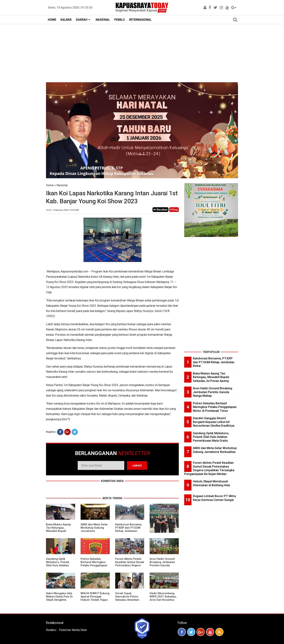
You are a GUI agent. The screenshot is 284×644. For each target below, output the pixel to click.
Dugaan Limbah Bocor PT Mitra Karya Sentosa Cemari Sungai (214, 498)
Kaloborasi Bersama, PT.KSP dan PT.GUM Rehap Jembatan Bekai (129, 529)
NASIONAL (103, 20)
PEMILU (120, 20)
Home (50, 185)
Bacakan (160, 210)
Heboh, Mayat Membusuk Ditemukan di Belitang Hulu (211, 483)
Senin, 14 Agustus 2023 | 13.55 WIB (62, 210)
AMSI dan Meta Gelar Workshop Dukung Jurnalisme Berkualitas (94, 529)
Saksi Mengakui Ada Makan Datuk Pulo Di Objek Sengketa (59, 597)
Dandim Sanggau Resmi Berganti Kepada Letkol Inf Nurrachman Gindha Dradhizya (214, 422)
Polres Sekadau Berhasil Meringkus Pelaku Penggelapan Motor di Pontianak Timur (94, 565)
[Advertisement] (142, 51)
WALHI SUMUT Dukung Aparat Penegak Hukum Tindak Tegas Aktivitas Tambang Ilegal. (95, 600)
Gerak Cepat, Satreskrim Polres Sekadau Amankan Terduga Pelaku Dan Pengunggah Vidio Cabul (128, 601)
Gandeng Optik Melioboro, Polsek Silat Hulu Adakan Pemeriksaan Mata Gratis (58, 565)
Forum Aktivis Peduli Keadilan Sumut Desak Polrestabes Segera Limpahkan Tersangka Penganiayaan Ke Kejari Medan (130, 567)
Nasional (62, 185)
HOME (52, 20)
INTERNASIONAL (140, 20)
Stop (174, 210)
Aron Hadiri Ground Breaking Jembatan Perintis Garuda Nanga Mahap (162, 564)
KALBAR (66, 20)
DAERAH (82, 20)
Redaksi (51, 630)
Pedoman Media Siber (73, 630)
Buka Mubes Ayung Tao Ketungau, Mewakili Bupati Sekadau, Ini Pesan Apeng (58, 531)
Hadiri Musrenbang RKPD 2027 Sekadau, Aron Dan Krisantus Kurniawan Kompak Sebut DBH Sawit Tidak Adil (163, 601)
